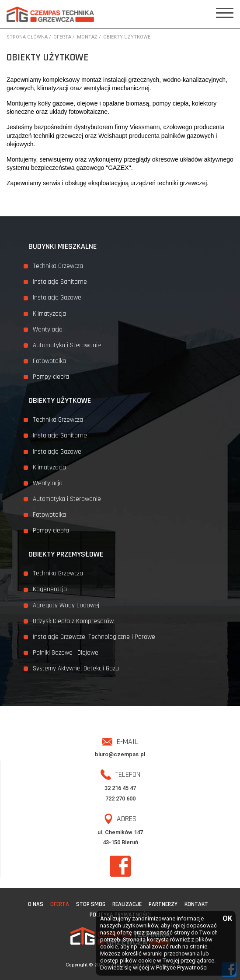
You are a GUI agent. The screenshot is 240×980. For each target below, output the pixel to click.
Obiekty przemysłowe (66, 554)
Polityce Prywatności (182, 968)
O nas (36, 904)
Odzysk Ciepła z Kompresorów (73, 621)
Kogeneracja (50, 589)
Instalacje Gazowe (57, 298)
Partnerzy (163, 904)
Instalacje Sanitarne (60, 282)
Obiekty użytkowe (60, 400)
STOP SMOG (91, 904)
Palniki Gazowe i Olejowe (66, 653)
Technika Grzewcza (58, 266)
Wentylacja (48, 330)
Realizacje (127, 904)
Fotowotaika (49, 361)
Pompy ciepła (51, 377)
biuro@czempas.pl (120, 754)
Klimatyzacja (49, 314)
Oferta (60, 904)
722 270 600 (120, 798)
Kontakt (196, 904)
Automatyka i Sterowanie (67, 345)
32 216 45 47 (120, 788)
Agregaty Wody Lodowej (66, 605)
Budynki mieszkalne (63, 246)
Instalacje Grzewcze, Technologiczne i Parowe (94, 637)
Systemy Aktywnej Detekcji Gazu (76, 668)
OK (227, 919)
